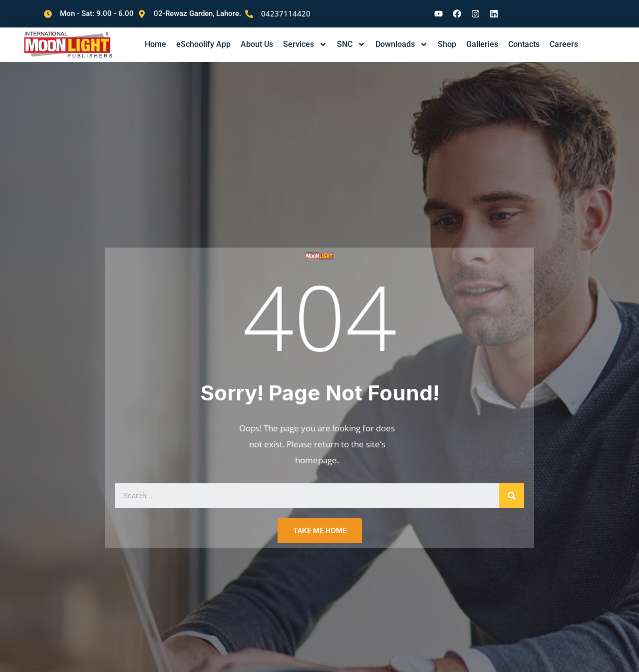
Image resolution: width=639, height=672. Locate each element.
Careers (564, 37)
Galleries (482, 37)
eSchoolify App (203, 37)
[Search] (512, 490)
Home (156, 37)
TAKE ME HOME (320, 524)
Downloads (402, 37)
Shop (447, 37)
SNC (351, 37)
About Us (257, 37)
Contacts (524, 37)
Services (305, 37)
